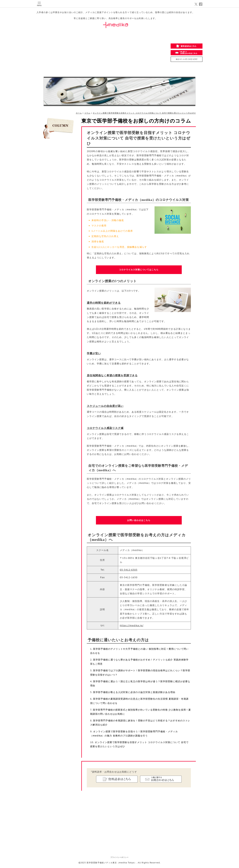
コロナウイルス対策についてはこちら (139, 270)
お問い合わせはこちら (139, 521)
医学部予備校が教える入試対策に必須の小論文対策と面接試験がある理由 (134, 694)
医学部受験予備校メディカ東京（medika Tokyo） (112, 864)
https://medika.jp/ (132, 627)
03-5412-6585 (129, 571)
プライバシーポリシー (119, 858)
